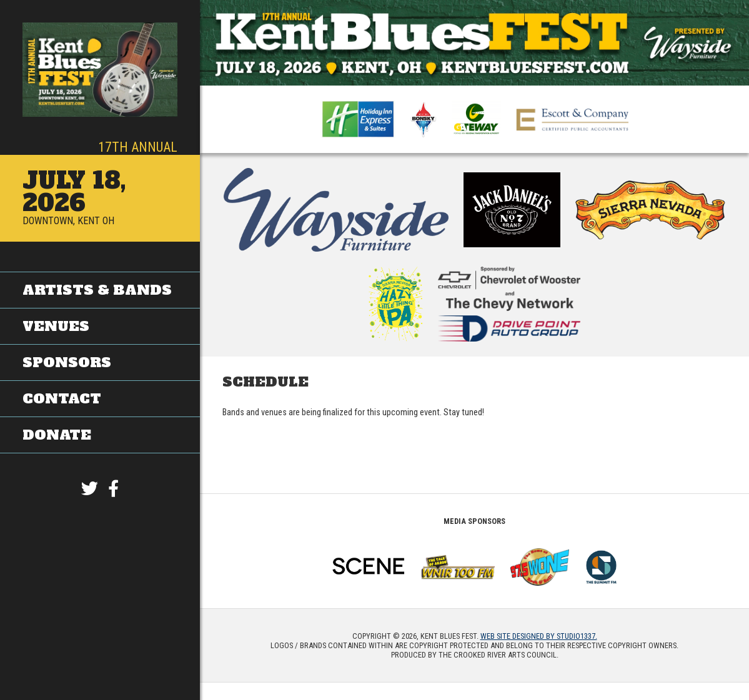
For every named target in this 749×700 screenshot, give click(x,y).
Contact (62, 398)
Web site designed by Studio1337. (539, 636)
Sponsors (67, 362)
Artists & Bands (97, 290)
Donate (57, 434)
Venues (56, 326)
